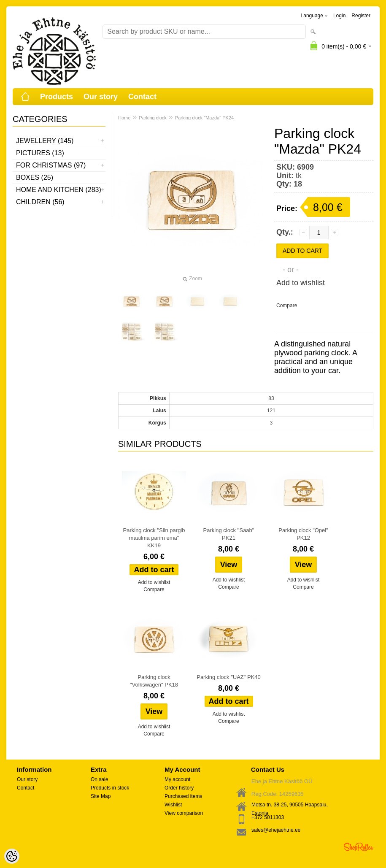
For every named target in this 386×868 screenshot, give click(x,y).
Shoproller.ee (359, 847)
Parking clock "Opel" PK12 (303, 534)
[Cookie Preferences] (12, 856)
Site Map (101, 796)
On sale (99, 779)
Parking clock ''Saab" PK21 (229, 534)
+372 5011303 (268, 817)
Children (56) (40, 202)
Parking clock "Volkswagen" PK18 (154, 681)
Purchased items (183, 796)
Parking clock (153, 118)
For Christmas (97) (51, 165)
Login (339, 16)
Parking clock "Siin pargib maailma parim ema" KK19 (154, 538)
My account (177, 779)
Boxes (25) (35, 177)
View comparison (184, 813)
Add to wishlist (301, 283)
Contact (142, 97)
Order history (179, 788)
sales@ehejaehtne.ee (276, 830)
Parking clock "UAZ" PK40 (229, 677)
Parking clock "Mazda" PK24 (204, 118)
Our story (101, 97)
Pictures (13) (40, 153)
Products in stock (110, 788)
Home (124, 118)
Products (57, 97)
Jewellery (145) (45, 141)
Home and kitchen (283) (59, 190)
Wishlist (173, 805)
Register (361, 16)
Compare (287, 306)
